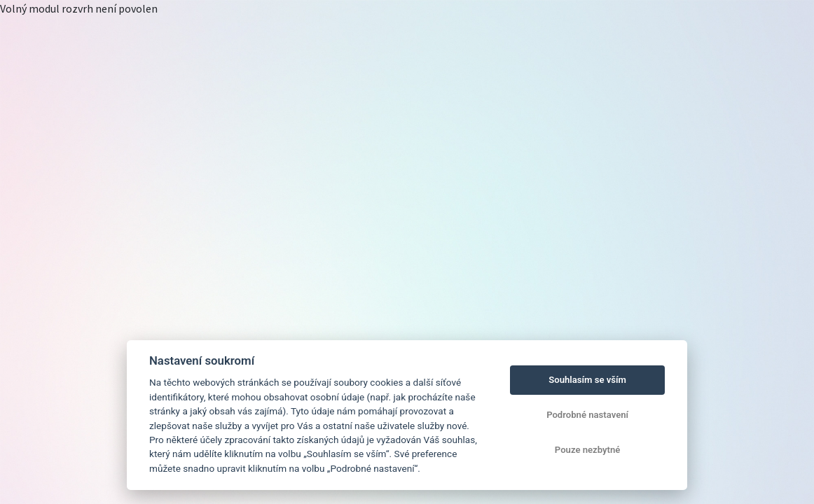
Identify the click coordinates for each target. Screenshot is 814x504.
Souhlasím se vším (587, 380)
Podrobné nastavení (587, 415)
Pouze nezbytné (588, 450)
